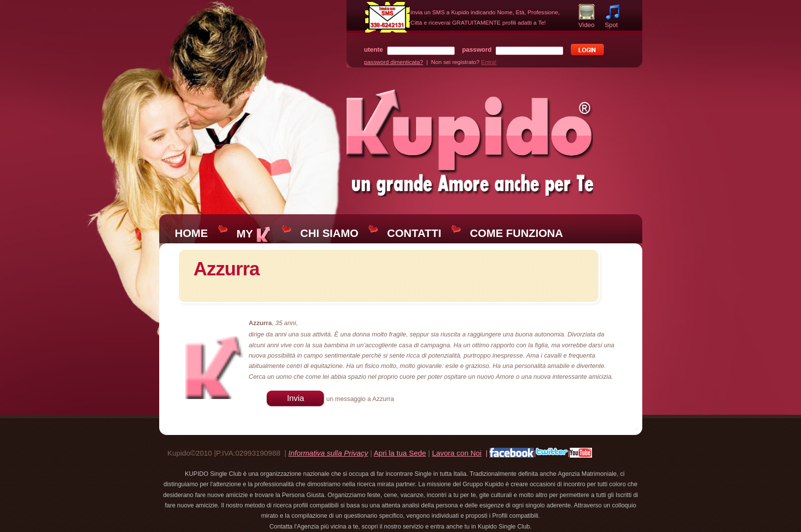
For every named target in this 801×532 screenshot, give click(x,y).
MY (254, 234)
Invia (296, 398)
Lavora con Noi (456, 453)
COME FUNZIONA (516, 233)
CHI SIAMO (329, 233)
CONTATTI (414, 233)
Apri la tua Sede (400, 453)
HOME (192, 233)
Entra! (489, 62)
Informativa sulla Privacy (328, 453)
